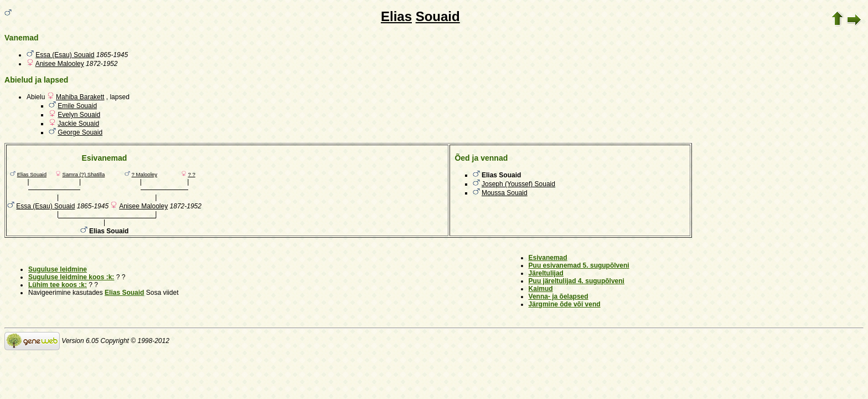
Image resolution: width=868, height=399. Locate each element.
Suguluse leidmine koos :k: (71, 277)
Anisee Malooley (60, 64)
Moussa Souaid (505, 193)
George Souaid (80, 132)
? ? (191, 174)
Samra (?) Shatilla (84, 174)
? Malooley (144, 174)
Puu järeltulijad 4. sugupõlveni (577, 281)
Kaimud (541, 289)
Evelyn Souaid (79, 115)
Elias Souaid (32, 174)
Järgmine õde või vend (565, 304)
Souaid (438, 16)
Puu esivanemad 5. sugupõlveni (579, 265)
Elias (396, 16)
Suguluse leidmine (58, 269)
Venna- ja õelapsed (559, 296)
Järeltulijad (546, 273)
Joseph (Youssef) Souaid (518, 184)
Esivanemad (548, 258)
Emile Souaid (77, 106)
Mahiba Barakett (80, 97)
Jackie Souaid (78, 124)
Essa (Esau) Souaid (65, 55)
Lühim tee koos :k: (58, 285)
